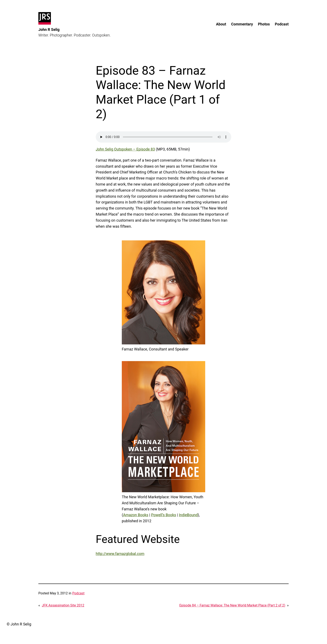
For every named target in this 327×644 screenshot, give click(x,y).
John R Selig (49, 30)
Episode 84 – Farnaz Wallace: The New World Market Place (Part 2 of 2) (232, 605)
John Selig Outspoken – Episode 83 (125, 149)
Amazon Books (136, 515)
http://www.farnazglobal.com (120, 554)
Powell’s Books (163, 515)
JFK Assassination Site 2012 (63, 605)
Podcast (78, 593)
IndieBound (188, 515)
